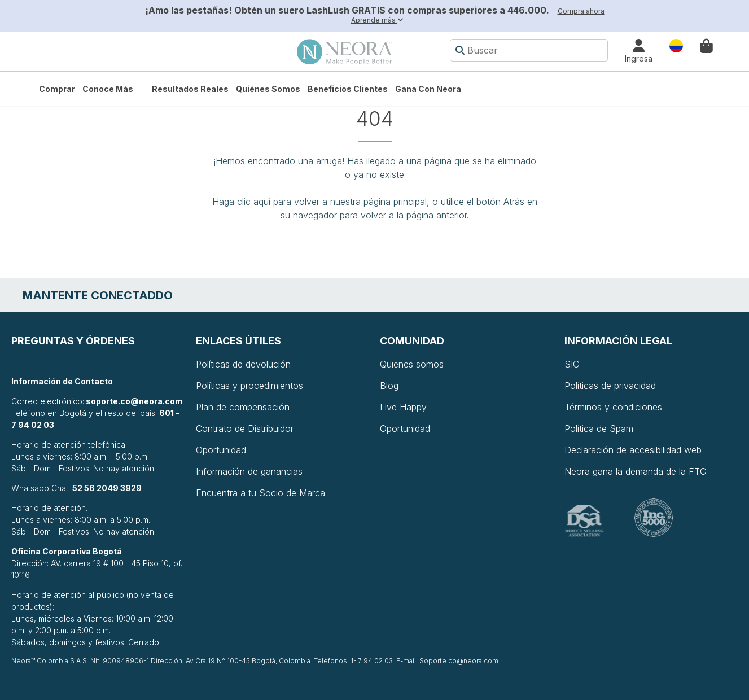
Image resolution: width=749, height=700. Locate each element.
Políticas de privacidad (610, 386)
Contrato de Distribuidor (245, 428)
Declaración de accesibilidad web (633, 450)
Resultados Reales (190, 89)
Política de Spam (599, 428)
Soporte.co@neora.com (459, 661)
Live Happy (403, 407)
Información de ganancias (249, 471)
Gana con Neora (428, 89)
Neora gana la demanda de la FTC (635, 471)
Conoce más (108, 89)
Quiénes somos (268, 89)
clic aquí (254, 202)
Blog (389, 386)
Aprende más (377, 20)
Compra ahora (581, 11)
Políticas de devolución (243, 364)
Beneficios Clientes (348, 89)
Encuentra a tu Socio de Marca (260, 493)
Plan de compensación (243, 407)
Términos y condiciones (613, 407)
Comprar (57, 89)
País (676, 45)
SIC (572, 364)
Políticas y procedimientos (249, 386)
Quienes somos (412, 364)
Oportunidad (221, 450)
